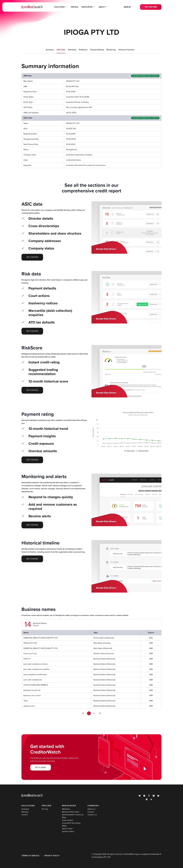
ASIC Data (61, 50)
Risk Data (72, 50)
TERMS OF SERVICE (30, 856)
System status (68, 831)
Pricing (75, 7)
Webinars (66, 809)
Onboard (25, 809)
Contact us (92, 815)
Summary (50, 50)
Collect (25, 815)
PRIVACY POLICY (52, 856)
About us (91, 809)
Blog (64, 817)
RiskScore (83, 50)
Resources (88, 7)
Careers (91, 812)
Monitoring (111, 50)
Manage (25, 812)
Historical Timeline (126, 50)
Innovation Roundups (71, 823)
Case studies (68, 820)
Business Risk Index (71, 812)
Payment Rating (97, 50)
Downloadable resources (73, 815)
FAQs (64, 826)
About (103, 7)
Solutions (61, 7)
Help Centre (67, 829)
